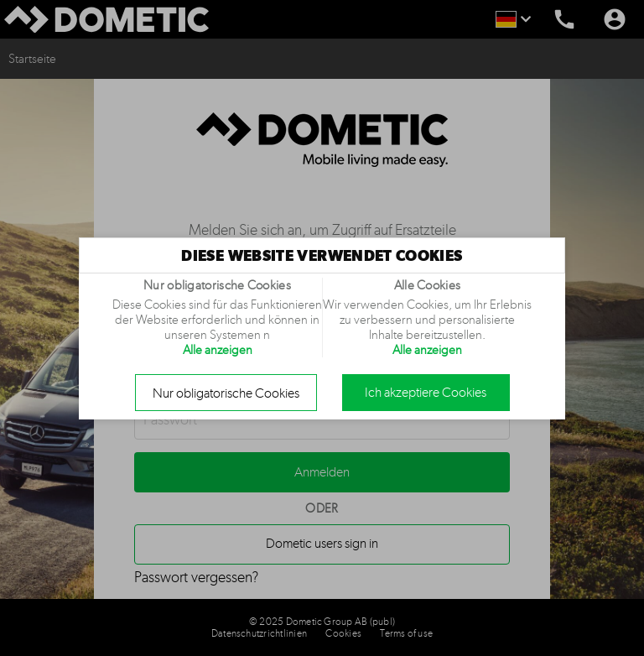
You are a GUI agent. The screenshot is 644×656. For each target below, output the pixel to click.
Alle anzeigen (218, 350)
